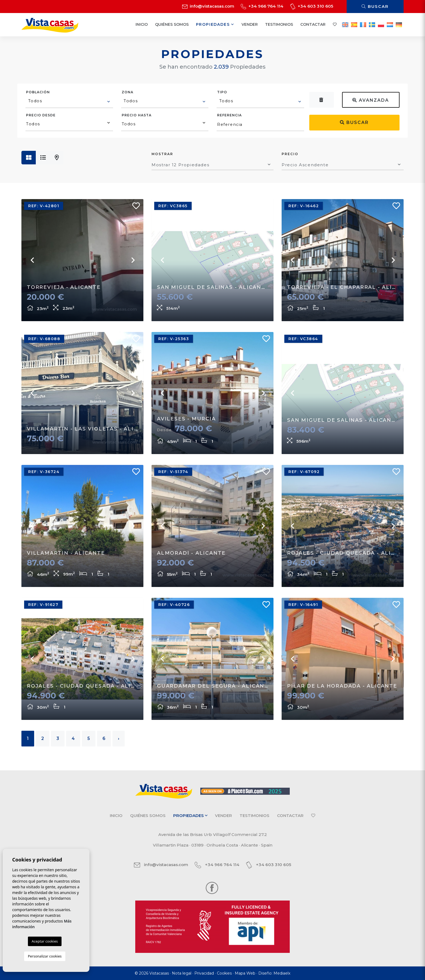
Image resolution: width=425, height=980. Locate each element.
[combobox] (69, 102)
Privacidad (204, 973)
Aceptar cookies (45, 941)
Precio (290, 154)
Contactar (313, 24)
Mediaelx (282, 973)
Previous (32, 260)
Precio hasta (137, 115)
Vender (250, 24)
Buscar (375, 6)
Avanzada (371, 100)
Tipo (222, 92)
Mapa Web (245, 973)
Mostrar (162, 154)
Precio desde (41, 115)
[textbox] (70, 101)
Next (133, 260)
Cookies (224, 973)
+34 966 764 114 (262, 6)
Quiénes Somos (172, 24)
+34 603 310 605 (312, 6)
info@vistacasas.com (208, 6)
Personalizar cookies (45, 956)
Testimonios (279, 24)
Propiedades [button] (215, 24)
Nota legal (182, 973)
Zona (128, 92)
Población (38, 92)
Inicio (142, 24)
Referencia (229, 115)
